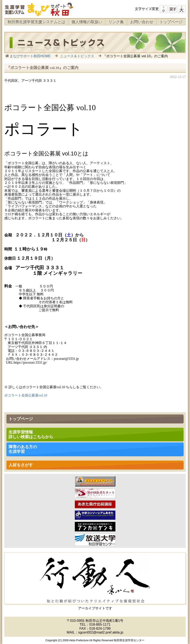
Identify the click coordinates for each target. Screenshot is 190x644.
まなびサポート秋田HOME (30, 56)
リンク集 (116, 22)
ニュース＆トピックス (77, 56)
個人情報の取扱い (87, 22)
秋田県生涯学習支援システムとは (36, 22)
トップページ (171, 22)
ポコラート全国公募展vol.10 (26, 395)
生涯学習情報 (31, 434)
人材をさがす (21, 465)
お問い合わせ (142, 22)
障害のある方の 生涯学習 (23, 449)
